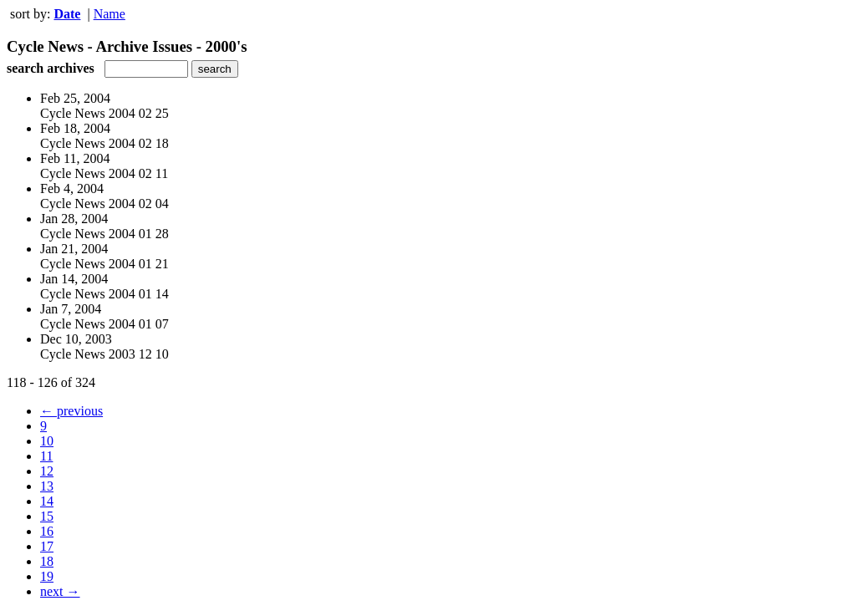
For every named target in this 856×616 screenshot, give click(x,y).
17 (47, 546)
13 (47, 486)
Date (67, 14)
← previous (71, 411)
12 (47, 471)
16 (47, 531)
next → (60, 591)
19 (47, 576)
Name (110, 14)
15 (47, 516)
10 (47, 441)
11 (46, 456)
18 (47, 561)
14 (47, 501)
